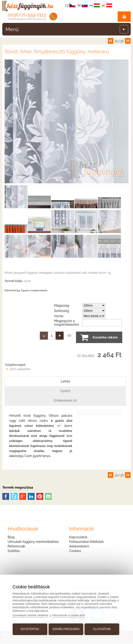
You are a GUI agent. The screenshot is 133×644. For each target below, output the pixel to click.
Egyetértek (30, 629)
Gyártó (65, 391)
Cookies (75, 551)
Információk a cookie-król (70, 615)
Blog (11, 538)
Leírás (65, 381)
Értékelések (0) (65, 401)
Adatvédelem (79, 547)
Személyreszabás (66, 629)
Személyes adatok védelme (31, 615)
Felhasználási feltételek (86, 542)
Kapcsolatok (78, 538)
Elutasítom (101, 629)
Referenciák (16, 547)
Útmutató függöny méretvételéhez (33, 542)
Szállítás (14, 551)
